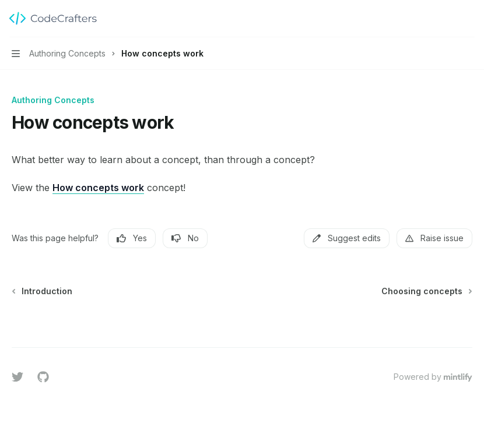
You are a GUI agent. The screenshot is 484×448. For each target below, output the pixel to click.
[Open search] (447, 19)
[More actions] (469, 19)
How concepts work (98, 188)
